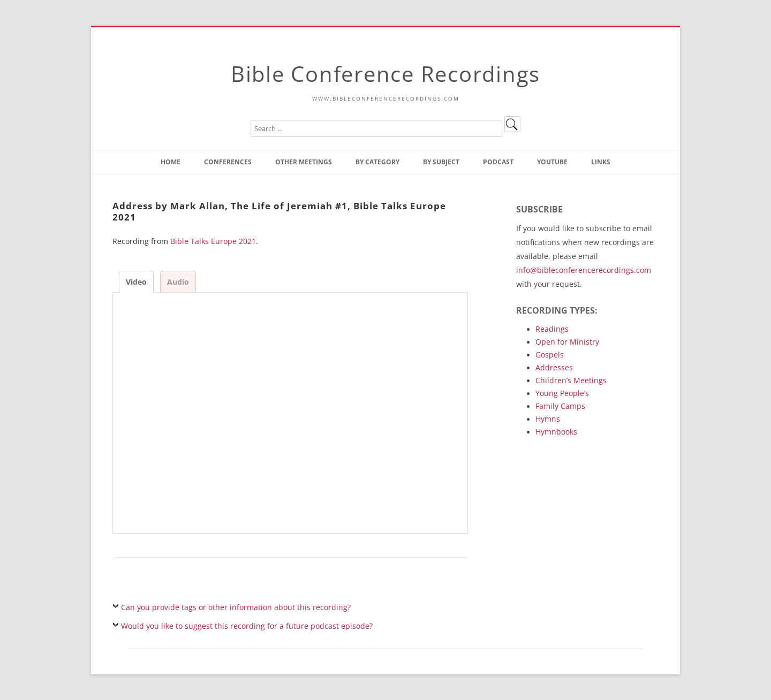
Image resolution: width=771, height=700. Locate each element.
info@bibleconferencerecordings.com (584, 270)
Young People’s (562, 393)
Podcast (498, 162)
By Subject (441, 162)
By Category (377, 162)
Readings (552, 329)
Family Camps (560, 406)
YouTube (552, 162)
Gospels (550, 355)
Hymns (548, 419)
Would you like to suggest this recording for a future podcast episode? (247, 626)
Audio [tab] (178, 282)
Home (171, 162)
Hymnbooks (556, 432)
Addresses (554, 367)
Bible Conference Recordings (385, 74)
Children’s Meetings (571, 380)
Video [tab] (136, 282)
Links (601, 162)
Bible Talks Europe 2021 (213, 241)
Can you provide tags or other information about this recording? (236, 607)
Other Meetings (304, 162)
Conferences (228, 162)
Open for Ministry (567, 342)
